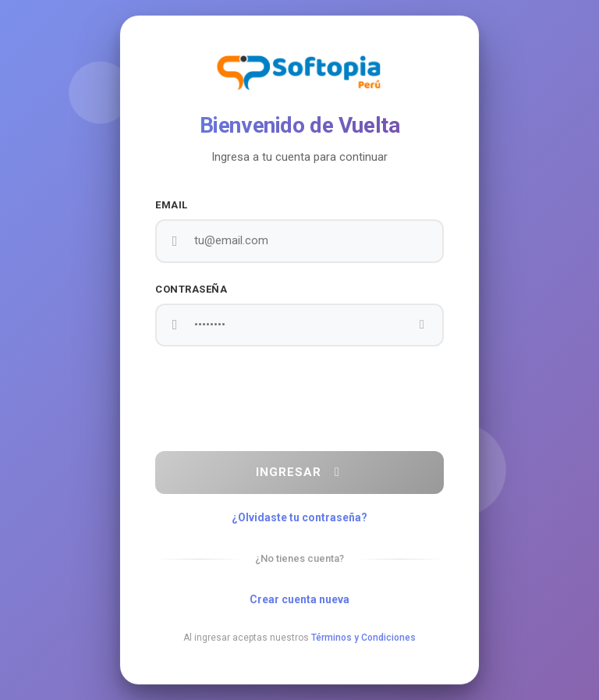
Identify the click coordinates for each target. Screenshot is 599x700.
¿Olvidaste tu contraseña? (299, 517)
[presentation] (299, 399)
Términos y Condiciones (363, 638)
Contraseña (191, 289)
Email (172, 205)
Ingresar (300, 472)
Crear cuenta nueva (299, 599)
